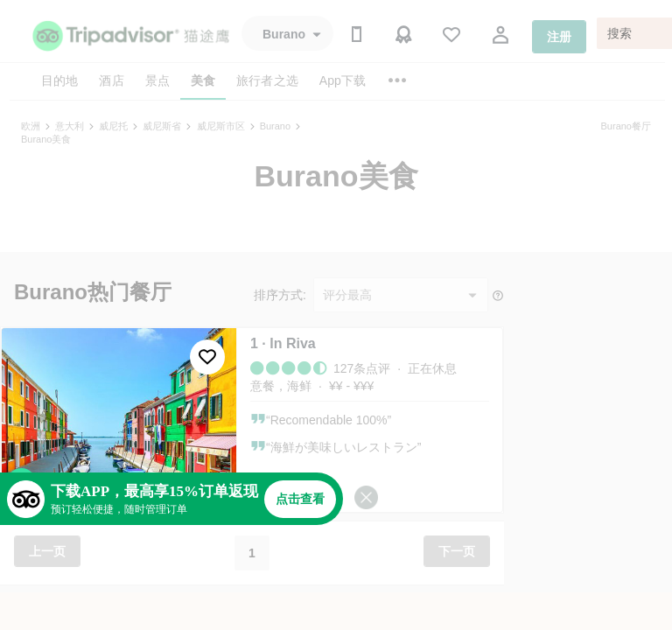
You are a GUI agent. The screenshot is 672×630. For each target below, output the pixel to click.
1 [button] (252, 553)
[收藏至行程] (207, 357)
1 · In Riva (283, 343)
